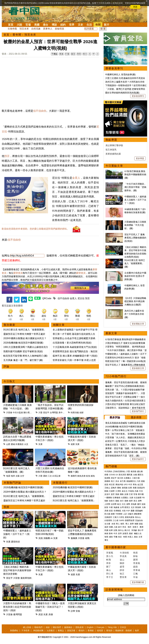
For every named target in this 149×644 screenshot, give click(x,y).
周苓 (109, 563)
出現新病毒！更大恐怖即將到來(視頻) (72, 343)
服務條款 (68, 627)
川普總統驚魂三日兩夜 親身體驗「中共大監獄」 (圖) (135, 225)
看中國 (141, 494)
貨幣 (140, 501)
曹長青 (123, 577)
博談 (54, 25)
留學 (132, 524)
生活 (89, 25)
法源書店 (51, 630)
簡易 (135, 553)
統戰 (87, 538)
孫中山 (121, 530)
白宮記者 (56, 476)
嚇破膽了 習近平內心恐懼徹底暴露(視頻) (125, 386)
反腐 (126, 494)
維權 (113, 514)
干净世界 (25, 630)
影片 (107, 25)
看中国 (26, 13)
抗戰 (115, 530)
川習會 (9, 413)
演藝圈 (47, 538)
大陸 (19, 25)
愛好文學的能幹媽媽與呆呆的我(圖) (122, 93)
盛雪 (122, 567)
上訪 (125, 514)
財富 (106, 507)
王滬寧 (112, 491)
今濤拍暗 (124, 553)
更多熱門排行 (138, 411)
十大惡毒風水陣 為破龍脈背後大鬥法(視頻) (75, 347)
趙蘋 (135, 567)
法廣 (131, 498)
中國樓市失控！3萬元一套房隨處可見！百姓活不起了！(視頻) (50, 607)
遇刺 (45, 476)
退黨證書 (71, 630)
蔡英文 (127, 507)
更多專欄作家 (138, 582)
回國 (111, 527)
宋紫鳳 (110, 553)
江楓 (135, 574)
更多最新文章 (138, 368)
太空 (22, 476)
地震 (8, 476)
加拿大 (112, 501)
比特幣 (114, 504)
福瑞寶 (100, 630)
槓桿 (131, 501)
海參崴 (116, 507)
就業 (73, 444)
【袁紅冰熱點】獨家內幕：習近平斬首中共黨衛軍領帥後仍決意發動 (17, 570)
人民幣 (107, 504)
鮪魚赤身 (81, 476)
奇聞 (98, 25)
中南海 (131, 491)
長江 (113, 481)
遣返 (141, 524)
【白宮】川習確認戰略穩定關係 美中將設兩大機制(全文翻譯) (135, 301)
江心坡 (116, 520)
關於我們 (57, 627)
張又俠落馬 (111, 150)
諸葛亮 (125, 533)
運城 (13, 444)
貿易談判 (141, 488)
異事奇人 (48, 29)
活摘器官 (108, 517)
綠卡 (120, 527)
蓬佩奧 (74, 538)
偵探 (81, 413)
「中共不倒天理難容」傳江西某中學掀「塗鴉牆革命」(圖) (135, 187)
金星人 (76, 178)
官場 (28, 25)
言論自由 (139, 520)
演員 (41, 538)
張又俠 (120, 478)
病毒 (106, 475)
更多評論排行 (138, 459)
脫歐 (117, 501)
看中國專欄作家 (116, 547)
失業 (40, 444)
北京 (133, 507)
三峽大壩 (136, 478)
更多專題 (140, 158)
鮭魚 (88, 476)
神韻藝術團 (38, 630)
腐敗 (122, 494)
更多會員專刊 (138, 96)
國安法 (140, 475)
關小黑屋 (28, 413)
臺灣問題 (18, 614)
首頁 (11, 25)
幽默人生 (138, 533)
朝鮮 (106, 501)
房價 (51, 614)
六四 (138, 481)
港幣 (128, 504)
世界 (72, 25)
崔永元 (125, 491)
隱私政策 (80, 627)
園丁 (109, 567)
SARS (122, 520)
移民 (122, 524)
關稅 (119, 488)
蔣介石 (128, 530)
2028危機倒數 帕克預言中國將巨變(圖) (23, 343)
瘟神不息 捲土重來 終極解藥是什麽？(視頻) (75, 356)
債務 (126, 501)
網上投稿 (27, 627)
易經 (131, 533)
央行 (122, 501)
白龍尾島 (108, 520)
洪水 (117, 481)
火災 (26, 444)
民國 (106, 530)
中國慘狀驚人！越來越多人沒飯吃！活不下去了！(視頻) (17, 534)
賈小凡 (110, 556)
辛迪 (135, 577)
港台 (46, 25)
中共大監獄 (18, 413)
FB (143, 498)
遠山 (122, 560)
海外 (130, 527)
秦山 (109, 570)
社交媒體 (138, 498)
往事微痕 (117, 498)
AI (52, 538)
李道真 (123, 556)
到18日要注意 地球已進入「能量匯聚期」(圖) (135, 263)
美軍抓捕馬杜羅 (113, 154)
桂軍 (111, 530)
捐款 (48, 627)
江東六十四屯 (118, 517)
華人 (118, 524)
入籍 (115, 527)
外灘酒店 (19, 444)
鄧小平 (141, 530)
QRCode (47, 298)
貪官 (113, 494)
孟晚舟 (114, 488)
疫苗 (106, 485)
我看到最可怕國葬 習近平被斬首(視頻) (23, 351)
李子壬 (110, 577)
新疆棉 (107, 481)
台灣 (122, 507)
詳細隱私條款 (29, 7)
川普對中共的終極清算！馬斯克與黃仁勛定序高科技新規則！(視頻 (17, 607)
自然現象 (36, 29)
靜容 (122, 570)
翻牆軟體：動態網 (124, 630)
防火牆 (107, 514)
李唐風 (137, 563)
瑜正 (122, 574)
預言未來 (24, 29)
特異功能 (75, 413)
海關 (136, 524)
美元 (135, 501)
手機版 (54, 54)
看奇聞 (17, 35)
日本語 (123, 627)
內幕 (136, 491)
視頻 (6, 507)
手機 (115, 537)
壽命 (136, 537)
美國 (37, 25)
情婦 (117, 494)
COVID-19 (113, 475)
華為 (135, 485)
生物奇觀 (12, 29)
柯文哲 (112, 485)
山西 (8, 444)
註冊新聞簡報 (114, 590)
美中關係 (63, 413)
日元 (124, 504)
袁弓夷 (123, 481)
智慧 (106, 537)
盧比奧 (140, 471)
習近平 (46, 413)
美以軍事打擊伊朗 (114, 145)
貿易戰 (107, 478)
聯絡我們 (38, 627)
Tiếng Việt (112, 627)
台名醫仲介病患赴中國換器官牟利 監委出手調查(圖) (135, 276)
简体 (61, 54)
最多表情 (136, 417)
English (90, 627)
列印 (79, 54)
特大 (85, 54)
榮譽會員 (18, 273)
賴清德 (134, 471)
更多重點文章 (138, 324)
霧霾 (133, 511)
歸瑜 (135, 556)
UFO (126, 485)
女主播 (108, 524)
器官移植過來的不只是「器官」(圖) (122, 456)
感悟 (111, 537)
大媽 (144, 507)
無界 (137, 630)
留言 (73, 54)
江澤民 (118, 491)
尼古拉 (81, 298)
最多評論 (115, 417)
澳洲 (141, 527)
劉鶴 (106, 491)
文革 (140, 537)
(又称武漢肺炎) (119, 471)
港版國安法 (131, 481)
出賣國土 (127, 478)
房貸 (41, 614)
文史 (80, 25)
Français (101, 627)
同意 (135, 7)
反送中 (107, 494)
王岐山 (107, 488)
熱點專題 (111, 140)
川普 (40, 413)
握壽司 (74, 476)
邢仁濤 (110, 574)
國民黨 (130, 475)
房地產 (134, 504)
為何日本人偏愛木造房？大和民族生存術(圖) (134, 314)
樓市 (139, 504)
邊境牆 (125, 488)
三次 (50, 476)
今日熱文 (9, 381)
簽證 (106, 527)
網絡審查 (138, 514)
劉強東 (138, 507)
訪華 (73, 611)
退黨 (143, 481)
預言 (7, 156)
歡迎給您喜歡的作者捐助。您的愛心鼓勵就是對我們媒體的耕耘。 (36, 229)
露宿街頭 (15, 542)
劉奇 (111, 533)
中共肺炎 (108, 471)
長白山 (138, 517)
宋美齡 (134, 530)
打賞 (67, 54)
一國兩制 (108, 498)
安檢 (78, 611)
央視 (113, 524)
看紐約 (81, 630)
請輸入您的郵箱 (126, 595)
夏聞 (135, 560)
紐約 (63, 25)
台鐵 (135, 475)
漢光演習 (122, 475)
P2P (128, 511)
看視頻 (109, 630)
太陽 (17, 476)
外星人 (130, 537)
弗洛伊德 (119, 485)
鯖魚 (93, 476)
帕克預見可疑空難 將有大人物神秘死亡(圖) (25, 356)
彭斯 (130, 488)
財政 (144, 504)
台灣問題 (54, 413)
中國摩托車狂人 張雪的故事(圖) (120, 74)
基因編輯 (139, 511)
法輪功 (130, 514)
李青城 (137, 570)
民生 (125, 527)
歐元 (119, 504)
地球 (13, 476)
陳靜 (122, 563)
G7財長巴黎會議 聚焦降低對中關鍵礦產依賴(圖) (135, 175)
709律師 (119, 514)
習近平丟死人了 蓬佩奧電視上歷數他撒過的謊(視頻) (135, 238)
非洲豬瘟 (117, 511)
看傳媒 (91, 630)
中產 (111, 507)
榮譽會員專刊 (114, 68)
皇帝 (120, 533)
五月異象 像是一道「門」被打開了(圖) (23, 360)
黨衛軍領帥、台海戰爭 (31, 578)
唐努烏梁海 (130, 517)
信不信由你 (40, 111)
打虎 (131, 494)
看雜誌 (61, 630)
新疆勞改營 (130, 520)
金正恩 (140, 485)
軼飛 (109, 560)
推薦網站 (14, 630)
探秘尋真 (60, 29)
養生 (106, 540)
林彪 (106, 533)
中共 (130, 485)
